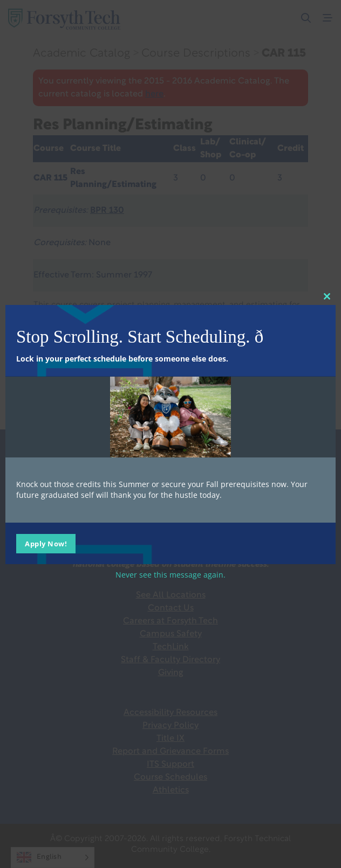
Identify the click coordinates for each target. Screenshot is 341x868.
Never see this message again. (170, 575)
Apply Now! (46, 544)
